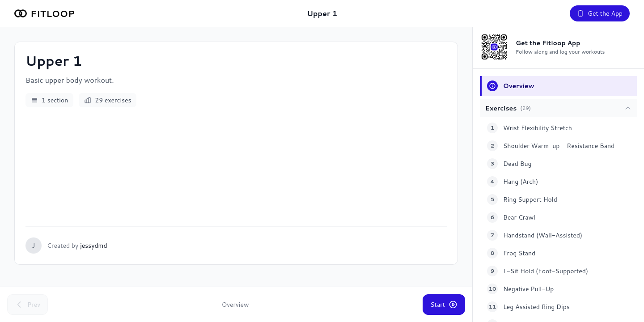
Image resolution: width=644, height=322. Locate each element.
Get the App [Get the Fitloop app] (600, 13)
